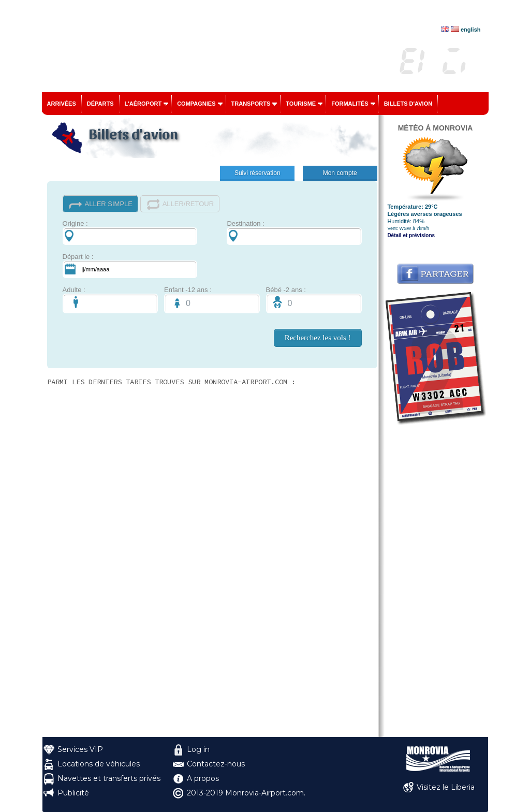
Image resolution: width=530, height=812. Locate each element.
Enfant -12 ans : (212, 300)
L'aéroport (143, 104)
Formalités (350, 104)
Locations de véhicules (99, 764)
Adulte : (111, 300)
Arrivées (62, 104)
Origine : (130, 232)
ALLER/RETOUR (180, 204)
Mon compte (340, 173)
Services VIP (80, 749)
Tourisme (301, 104)
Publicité (73, 793)
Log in (198, 749)
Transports (251, 104)
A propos (203, 778)
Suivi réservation (257, 173)
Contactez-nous (216, 764)
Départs (100, 104)
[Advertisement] (436, 582)
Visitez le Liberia (446, 787)
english (471, 30)
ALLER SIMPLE (101, 204)
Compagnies (196, 104)
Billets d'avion (408, 104)
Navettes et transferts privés (109, 778)
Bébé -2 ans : (314, 300)
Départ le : (130, 265)
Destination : (294, 232)
